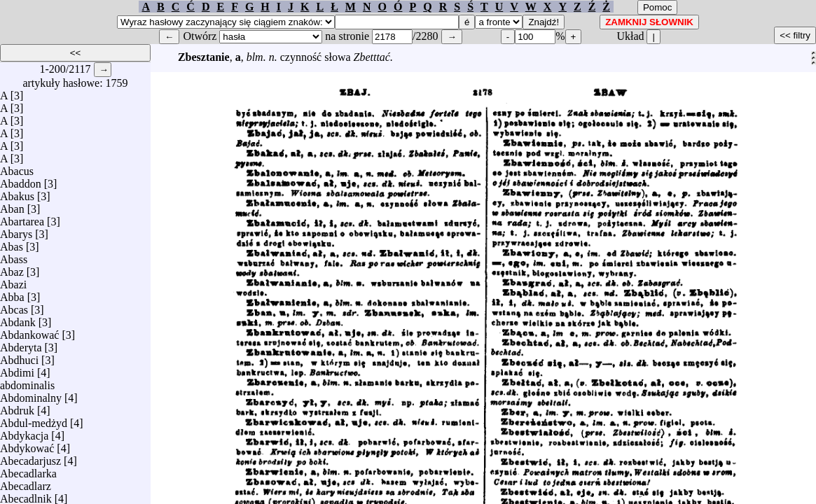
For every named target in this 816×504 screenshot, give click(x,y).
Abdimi (17, 369)
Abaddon (21, 180)
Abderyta (21, 344)
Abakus (17, 193)
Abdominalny (31, 394)
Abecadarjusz (30, 457)
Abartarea (22, 218)
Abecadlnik (26, 495)
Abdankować (29, 331)
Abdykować (27, 445)
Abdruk (17, 407)
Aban (12, 205)
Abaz (12, 268)
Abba (12, 294)
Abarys (16, 231)
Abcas (14, 306)
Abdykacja (24, 432)
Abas (12, 243)
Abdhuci (19, 357)
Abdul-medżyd (34, 420)
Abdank (18, 319)
